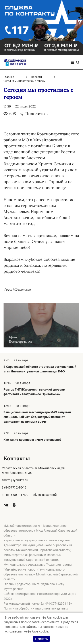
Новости (36, 77)
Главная (9, 77)
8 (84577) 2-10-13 (14, 487)
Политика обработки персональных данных (36, 608)
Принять (41, 639)
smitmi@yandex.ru (15, 480)
